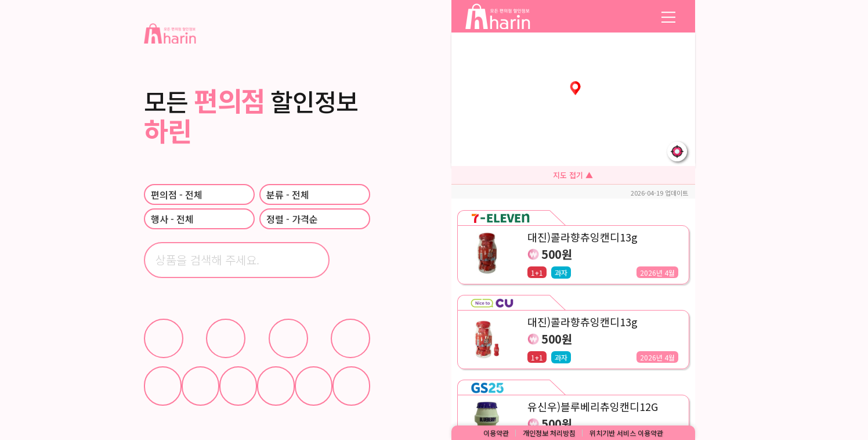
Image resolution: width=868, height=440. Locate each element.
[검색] (352, 260)
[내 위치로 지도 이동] (677, 152)
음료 (163, 386)
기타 (351, 386)
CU (164, 338)
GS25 (226, 338)
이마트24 (350, 338)
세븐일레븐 (288, 338)
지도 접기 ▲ (573, 175)
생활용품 (314, 386)
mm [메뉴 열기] (668, 16)
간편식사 (276, 386)
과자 (238, 386)
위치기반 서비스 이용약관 (626, 433)
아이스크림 (200, 386)
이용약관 (496, 433)
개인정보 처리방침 (549, 433)
